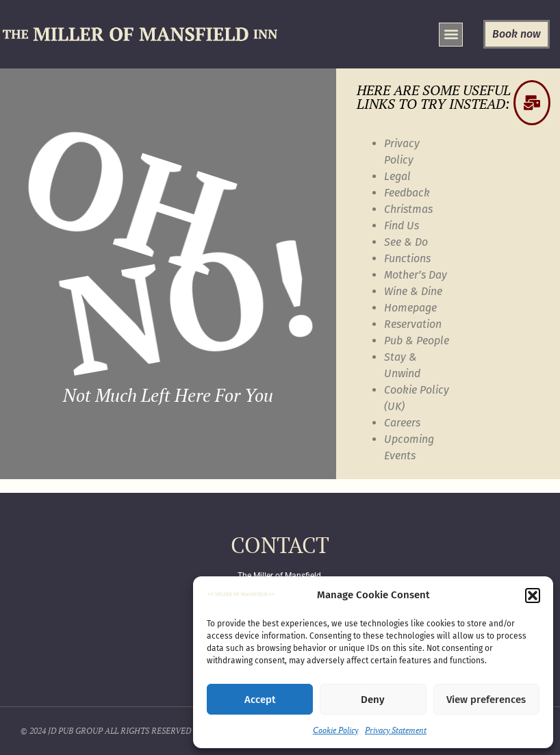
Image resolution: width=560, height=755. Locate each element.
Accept (260, 700)
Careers (402, 423)
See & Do (406, 242)
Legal (397, 176)
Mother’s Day (416, 275)
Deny (373, 700)
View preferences (486, 700)
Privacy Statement (396, 730)
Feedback (407, 193)
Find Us (402, 226)
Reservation (413, 324)
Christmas (408, 209)
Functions (407, 258)
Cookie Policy (335, 730)
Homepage (410, 308)
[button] (533, 596)
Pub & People (417, 341)
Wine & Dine (413, 291)
